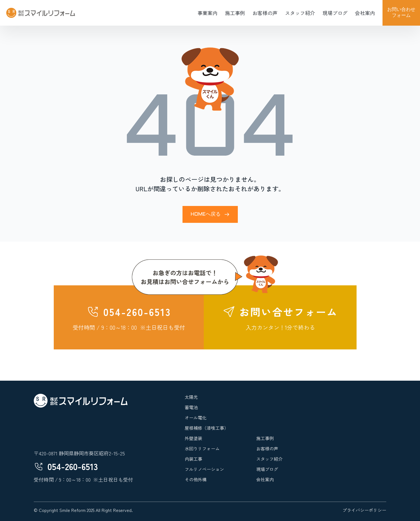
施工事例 (235, 13)
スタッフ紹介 (300, 13)
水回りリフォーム (202, 448)
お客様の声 (265, 13)
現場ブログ (335, 13)
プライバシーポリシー (364, 510)
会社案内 (365, 13)
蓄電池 (191, 407)
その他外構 (196, 479)
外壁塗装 (193, 438)
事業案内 (207, 13)
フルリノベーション (204, 469)
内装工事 (193, 459)
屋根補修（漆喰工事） (207, 428)
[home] (41, 13)
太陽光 (191, 397)
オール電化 (196, 418)
